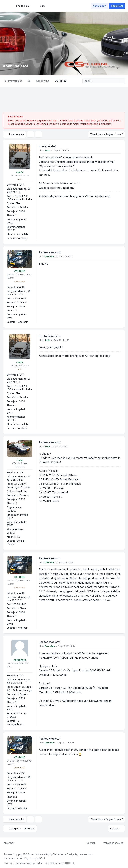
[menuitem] (21, 6)
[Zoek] (116, 81)
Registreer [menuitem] (117, 6)
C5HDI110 (20, 271)
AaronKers (20, 659)
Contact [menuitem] (89, 842)
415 (21, 472)
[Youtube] (21, 842)
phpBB (22, 854)
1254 (22, 184)
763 (21, 675)
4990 (22, 287)
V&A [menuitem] (40, 6)
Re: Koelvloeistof (50, 252)
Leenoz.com (86, 854)
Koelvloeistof (47, 146)
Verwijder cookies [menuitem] (111, 842)
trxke (20, 460)
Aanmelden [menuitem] (100, 6)
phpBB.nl (40, 858)
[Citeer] (118, 147)
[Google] (24, 842)
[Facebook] (16, 842)
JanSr (20, 172)
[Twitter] (18, 842)
